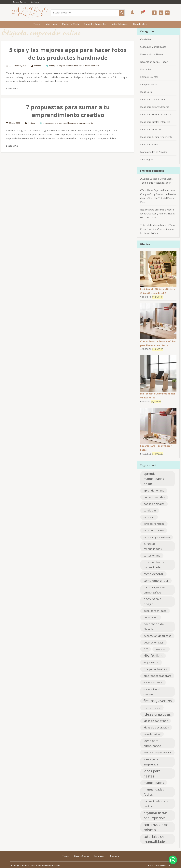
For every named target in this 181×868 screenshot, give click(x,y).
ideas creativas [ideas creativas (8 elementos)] (157, 714)
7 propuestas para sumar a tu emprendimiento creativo (68, 111)
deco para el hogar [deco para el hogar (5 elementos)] (153, 602)
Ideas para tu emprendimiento (86, 66)
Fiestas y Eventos (149, 77)
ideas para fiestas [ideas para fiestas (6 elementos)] (152, 774)
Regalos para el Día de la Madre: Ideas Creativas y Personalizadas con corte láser (158, 214)
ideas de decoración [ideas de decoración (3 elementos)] (156, 727)
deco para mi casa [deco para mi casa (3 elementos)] (155, 611)
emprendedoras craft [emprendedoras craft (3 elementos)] (157, 676)
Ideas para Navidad (150, 129)
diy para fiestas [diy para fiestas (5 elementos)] (155, 669)
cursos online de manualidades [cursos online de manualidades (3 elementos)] (154, 565)
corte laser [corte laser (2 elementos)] (149, 517)
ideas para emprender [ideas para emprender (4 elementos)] (152, 762)
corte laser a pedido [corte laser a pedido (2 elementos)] (154, 530)
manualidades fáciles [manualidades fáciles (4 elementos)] (154, 792)
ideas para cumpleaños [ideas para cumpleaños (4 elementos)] (152, 743)
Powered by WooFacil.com (159, 866)
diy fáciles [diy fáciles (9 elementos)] (153, 656)
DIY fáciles (146, 69)
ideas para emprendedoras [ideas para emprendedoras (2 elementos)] (157, 753)
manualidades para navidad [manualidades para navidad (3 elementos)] (156, 804)
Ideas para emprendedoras (61, 66)
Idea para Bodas (149, 84)
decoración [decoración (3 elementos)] (151, 617)
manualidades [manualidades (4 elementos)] (154, 783)
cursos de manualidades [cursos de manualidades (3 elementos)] (153, 546)
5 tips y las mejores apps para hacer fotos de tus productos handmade (68, 54)
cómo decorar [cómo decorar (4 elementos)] (153, 574)
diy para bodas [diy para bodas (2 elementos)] (151, 662)
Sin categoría (147, 159)
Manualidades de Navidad (154, 152)
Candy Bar (146, 39)
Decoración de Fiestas (152, 54)
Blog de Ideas (140, 24)
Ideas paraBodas (149, 144)
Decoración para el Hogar (154, 62)
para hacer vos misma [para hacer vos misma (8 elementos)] (157, 827)
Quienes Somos (19, 2)
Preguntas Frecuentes (95, 24)
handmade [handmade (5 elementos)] (152, 708)
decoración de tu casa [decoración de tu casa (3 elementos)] (157, 636)
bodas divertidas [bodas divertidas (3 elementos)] (154, 497)
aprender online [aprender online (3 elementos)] (154, 490)
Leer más (12, 89)
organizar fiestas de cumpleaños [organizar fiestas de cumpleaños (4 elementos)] (155, 815)
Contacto (35, 2)
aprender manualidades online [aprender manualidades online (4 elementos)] (154, 479)
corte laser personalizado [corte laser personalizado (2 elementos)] (157, 537)
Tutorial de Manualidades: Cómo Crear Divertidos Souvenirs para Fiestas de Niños (157, 229)
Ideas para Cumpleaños (153, 99)
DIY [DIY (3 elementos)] (146, 649)
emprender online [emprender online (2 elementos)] (153, 682)
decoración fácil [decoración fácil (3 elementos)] (153, 642)
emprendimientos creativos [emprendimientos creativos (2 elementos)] (153, 692)
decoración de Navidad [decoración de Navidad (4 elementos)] (154, 627)
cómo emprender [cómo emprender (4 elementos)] (156, 581)
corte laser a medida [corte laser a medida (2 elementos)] (154, 524)
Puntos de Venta (70, 24)
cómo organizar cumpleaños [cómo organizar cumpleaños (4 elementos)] (155, 590)
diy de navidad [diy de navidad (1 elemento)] (161, 649)
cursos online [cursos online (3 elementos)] (152, 555)
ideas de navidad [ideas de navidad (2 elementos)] (152, 734)
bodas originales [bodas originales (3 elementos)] (154, 504)
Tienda (37, 24)
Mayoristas (51, 24)
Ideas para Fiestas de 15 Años (156, 114)
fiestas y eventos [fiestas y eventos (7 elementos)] (158, 701)
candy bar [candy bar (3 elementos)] (150, 510)
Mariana (38, 66)
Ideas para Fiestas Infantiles (155, 122)
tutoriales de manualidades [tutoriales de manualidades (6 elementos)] (155, 839)
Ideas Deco (146, 92)
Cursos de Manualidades (153, 47)
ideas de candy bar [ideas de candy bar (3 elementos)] (156, 721)
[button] (173, 860)
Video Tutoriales (120, 24)
